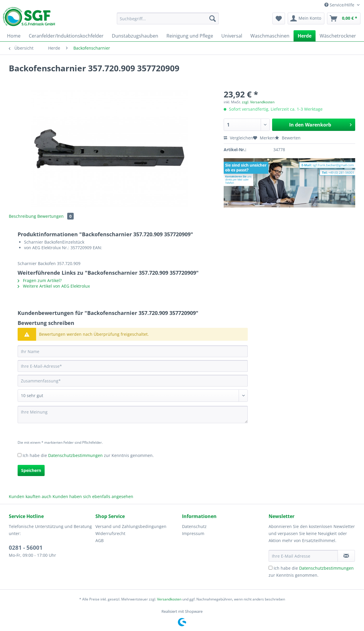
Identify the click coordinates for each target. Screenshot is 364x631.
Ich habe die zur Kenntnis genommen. (88, 455)
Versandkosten (169, 599)
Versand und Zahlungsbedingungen (131, 526)
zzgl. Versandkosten (258, 102)
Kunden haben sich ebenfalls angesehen (93, 496)
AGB (100, 540)
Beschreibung (22, 216)
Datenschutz (194, 526)
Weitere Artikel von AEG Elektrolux (54, 286)
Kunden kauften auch (30, 496)
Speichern (31, 470)
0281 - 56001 (26, 548)
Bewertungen (55, 216)
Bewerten (288, 138)
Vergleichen (238, 138)
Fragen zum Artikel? (40, 280)
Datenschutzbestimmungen (75, 455)
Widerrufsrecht (110, 533)
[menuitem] (168, 21)
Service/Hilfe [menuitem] (340, 5)
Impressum (193, 533)
